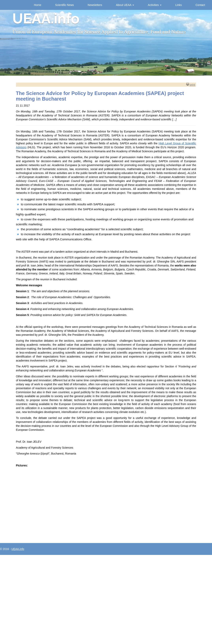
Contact (200, 5)
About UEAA (125, 5)
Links (179, 5)
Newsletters (95, 5)
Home (38, 5)
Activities (155, 5)
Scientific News (64, 5)
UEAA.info (18, 549)
